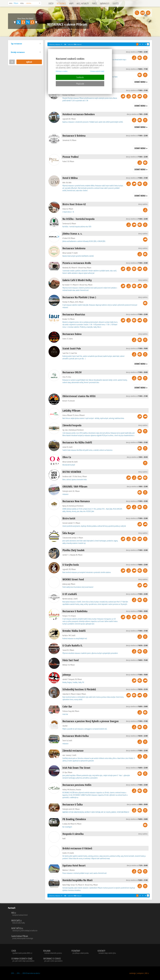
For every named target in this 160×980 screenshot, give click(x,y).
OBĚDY (51, 4)
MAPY (71, 4)
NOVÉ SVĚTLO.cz (24, 929)
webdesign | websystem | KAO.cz (139, 973)
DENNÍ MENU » (141, 82)
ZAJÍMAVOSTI (105, 4)
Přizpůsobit (80, 84)
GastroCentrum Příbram (24, 937)
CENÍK (23, 952)
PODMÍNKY (80, 952)
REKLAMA (53, 952)
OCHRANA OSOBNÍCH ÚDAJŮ (23, 960)
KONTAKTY (107, 952)
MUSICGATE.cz (24, 922)
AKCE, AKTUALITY (83, 4)
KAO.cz (24, 914)
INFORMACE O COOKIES (53, 960)
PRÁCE (94, 4)
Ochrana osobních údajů (97, 71)
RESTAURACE (61, 4)
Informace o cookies (62, 71)
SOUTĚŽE (116, 4)
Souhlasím (80, 77)
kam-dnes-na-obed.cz (34, 973)
